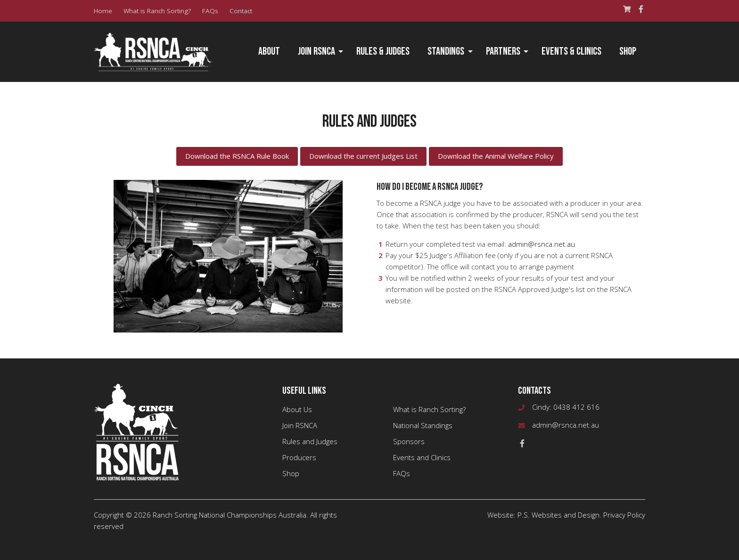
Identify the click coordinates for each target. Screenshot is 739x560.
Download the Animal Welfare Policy (496, 156)
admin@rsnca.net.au (542, 244)
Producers (299, 457)
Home (103, 11)
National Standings (423, 425)
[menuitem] (269, 52)
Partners (503, 52)
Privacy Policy (624, 515)
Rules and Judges (310, 441)
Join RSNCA (316, 52)
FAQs (210, 11)
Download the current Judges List (363, 156)
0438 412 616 (576, 407)
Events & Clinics (571, 52)
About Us (297, 409)
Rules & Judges (383, 52)
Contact (241, 11)
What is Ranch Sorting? (157, 11)
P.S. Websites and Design (558, 515)
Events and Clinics (422, 457)
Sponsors (409, 441)
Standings (446, 52)
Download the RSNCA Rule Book (237, 156)
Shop (628, 52)
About (269, 52)
